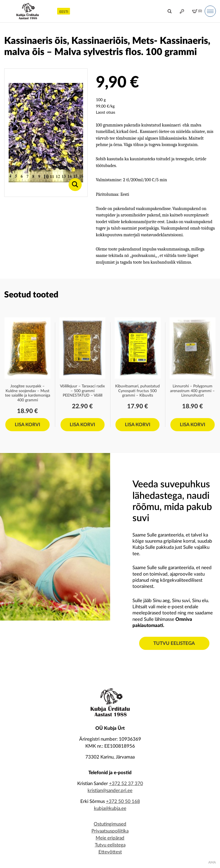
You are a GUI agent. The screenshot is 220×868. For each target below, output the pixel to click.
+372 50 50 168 (123, 801)
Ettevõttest (110, 852)
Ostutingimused (110, 824)
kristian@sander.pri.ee (110, 790)
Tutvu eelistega (174, 643)
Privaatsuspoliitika (110, 831)
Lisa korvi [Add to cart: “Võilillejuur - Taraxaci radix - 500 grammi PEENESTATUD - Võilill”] (82, 425)
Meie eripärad (110, 838)
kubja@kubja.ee (110, 808)
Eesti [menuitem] (64, 12)
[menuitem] (64, 11)
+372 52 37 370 (126, 784)
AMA (212, 862)
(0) (197, 11)
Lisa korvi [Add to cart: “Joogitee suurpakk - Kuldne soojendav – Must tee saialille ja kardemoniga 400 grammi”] (27, 425)
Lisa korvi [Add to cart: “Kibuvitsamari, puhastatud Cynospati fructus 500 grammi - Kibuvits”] (138, 425)
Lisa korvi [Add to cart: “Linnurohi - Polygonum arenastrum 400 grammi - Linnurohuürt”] (193, 425)
